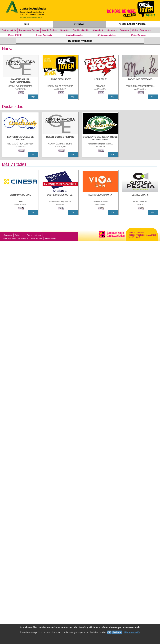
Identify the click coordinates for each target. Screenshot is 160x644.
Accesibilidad (50, 238)
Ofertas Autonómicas (107, 35)
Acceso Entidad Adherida (132, 24)
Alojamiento (98, 30)
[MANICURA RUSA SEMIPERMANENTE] (20, 81)
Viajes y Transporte (141, 30)
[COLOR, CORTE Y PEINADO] (60, 139)
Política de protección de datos (15, 238)
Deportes (65, 30)
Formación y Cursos (29, 30)
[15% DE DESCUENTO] (60, 81)
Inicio (27, 24)
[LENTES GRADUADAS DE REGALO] (20, 139)
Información (7, 235)
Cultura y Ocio (9, 30)
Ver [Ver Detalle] (33, 97)
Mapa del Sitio (36, 238)
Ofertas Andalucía (44, 35)
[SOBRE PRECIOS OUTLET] (60, 196)
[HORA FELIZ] (100, 81)
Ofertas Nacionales (75, 35)
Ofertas (79, 24)
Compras (124, 30)
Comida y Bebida (81, 30)
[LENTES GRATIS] (140, 196)
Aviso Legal (20, 235)
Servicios (112, 30)
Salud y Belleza (50, 30)
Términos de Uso (34, 235)
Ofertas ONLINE (15, 35)
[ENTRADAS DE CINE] (20, 196)
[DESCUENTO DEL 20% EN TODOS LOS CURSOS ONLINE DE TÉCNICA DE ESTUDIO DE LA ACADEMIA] (100, 139)
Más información (132, 632)
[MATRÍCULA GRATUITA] (100, 196)
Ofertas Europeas (138, 35)
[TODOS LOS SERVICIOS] (140, 81)
